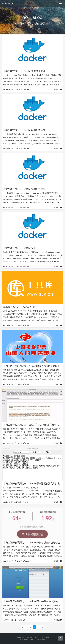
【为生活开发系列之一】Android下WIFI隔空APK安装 (30, 601)
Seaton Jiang (41, 639)
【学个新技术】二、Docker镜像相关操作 (24, 189)
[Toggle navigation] (60, 3)
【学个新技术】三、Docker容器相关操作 (24, 130)
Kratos (27, 639)
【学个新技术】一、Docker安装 (20, 248)
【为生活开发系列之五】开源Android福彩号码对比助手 (31, 366)
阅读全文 (58, 90)
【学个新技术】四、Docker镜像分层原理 (24, 71)
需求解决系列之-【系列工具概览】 (21, 307)
